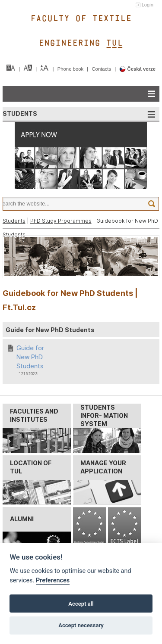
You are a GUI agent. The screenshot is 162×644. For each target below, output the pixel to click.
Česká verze (137, 69)
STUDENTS (20, 114)
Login (148, 5)
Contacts (102, 69)
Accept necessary (81, 625)
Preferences (53, 580)
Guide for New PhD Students (31, 357)
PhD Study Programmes (61, 221)
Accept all (81, 604)
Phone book (71, 69)
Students (14, 221)
